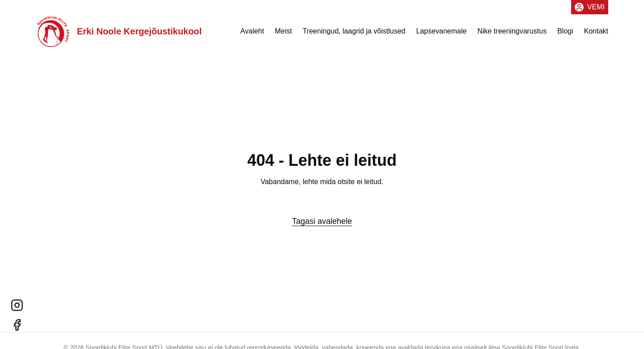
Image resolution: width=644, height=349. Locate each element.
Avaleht (252, 34)
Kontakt (596, 34)
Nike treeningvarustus (512, 34)
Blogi (565, 34)
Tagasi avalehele (322, 221)
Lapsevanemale (441, 34)
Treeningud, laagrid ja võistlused (354, 34)
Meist (283, 34)
